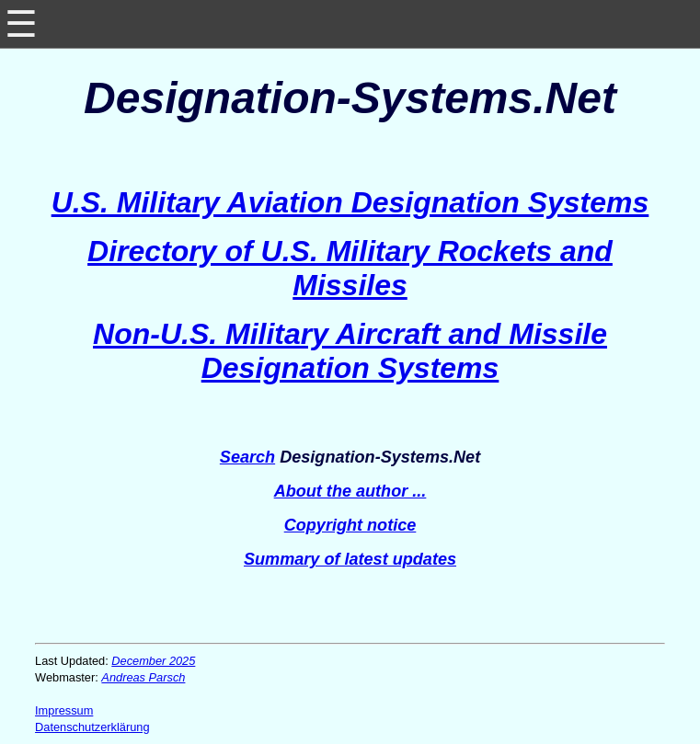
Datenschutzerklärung (92, 727)
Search (247, 457)
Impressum (64, 710)
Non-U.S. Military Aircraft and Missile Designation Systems (350, 351)
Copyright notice (350, 525)
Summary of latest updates (350, 559)
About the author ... (350, 491)
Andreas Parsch (143, 677)
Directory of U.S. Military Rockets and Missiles (350, 268)
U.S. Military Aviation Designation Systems (350, 202)
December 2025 (153, 661)
